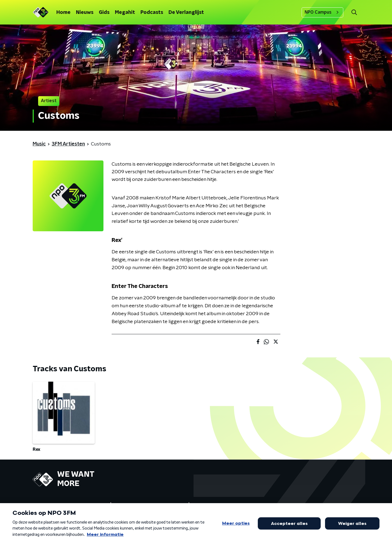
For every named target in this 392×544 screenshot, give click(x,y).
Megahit (125, 13)
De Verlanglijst (186, 13)
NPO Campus (322, 12)
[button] (354, 12)
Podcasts (152, 13)
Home (63, 13)
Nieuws (85, 13)
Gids (104, 13)
